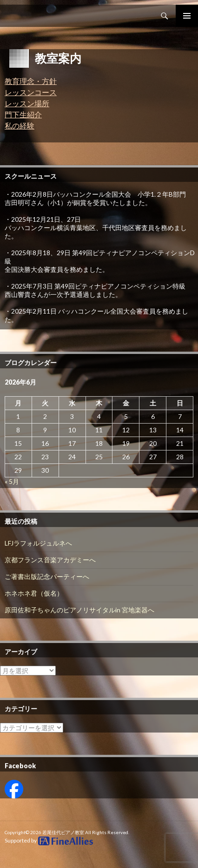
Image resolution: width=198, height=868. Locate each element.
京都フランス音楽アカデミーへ (50, 560)
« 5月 (12, 481)
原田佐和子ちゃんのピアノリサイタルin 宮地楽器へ (79, 610)
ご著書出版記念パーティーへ (47, 576)
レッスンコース (31, 92)
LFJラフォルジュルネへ (38, 543)
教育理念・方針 (31, 81)
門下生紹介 (23, 114)
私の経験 (20, 125)
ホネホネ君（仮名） (34, 593)
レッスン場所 (27, 103)
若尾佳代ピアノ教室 (63, 832)
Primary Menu (187, 16)
